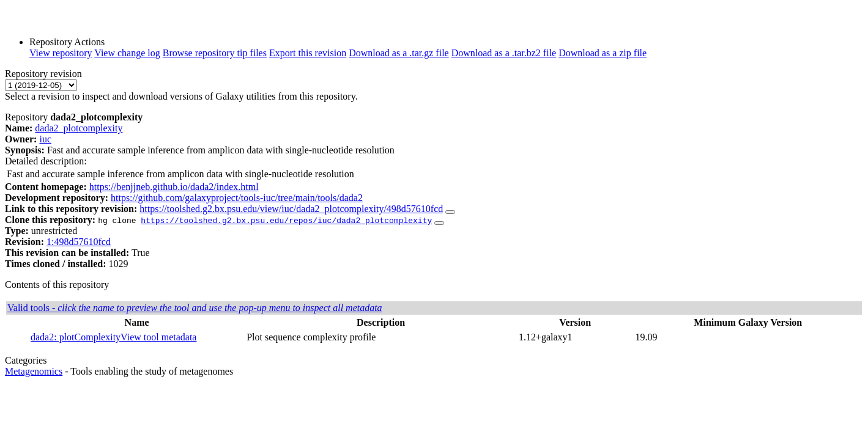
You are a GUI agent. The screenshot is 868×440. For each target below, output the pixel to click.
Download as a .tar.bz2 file (504, 53)
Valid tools (195, 308)
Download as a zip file (603, 53)
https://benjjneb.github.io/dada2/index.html (174, 187)
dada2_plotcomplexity (79, 128)
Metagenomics (34, 371)
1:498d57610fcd (79, 242)
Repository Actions (67, 42)
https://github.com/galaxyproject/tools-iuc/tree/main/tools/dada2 (237, 198)
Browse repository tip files (215, 53)
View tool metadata (158, 337)
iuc (45, 139)
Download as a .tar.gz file (399, 53)
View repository (61, 53)
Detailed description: (46, 161)
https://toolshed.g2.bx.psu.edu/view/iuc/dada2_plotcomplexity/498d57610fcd (291, 209)
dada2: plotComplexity (76, 337)
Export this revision (308, 53)
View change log (127, 53)
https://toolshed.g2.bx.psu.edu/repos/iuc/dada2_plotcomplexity (286, 220)
